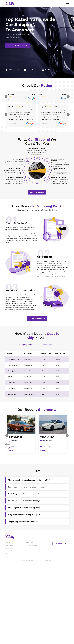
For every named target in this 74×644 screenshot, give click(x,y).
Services (8, 543)
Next (68, 97)
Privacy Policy (29, 543)
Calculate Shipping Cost (18, 46)
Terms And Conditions (31, 546)
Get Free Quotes (37, 192)
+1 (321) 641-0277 (61, 544)
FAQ (7, 554)
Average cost (9, 548)
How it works (9, 546)
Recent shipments (11, 551)
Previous (6, 97)
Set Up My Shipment (37, 319)
